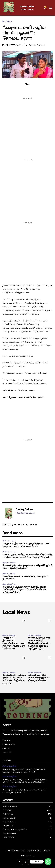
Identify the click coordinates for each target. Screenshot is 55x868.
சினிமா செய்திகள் (9, 541)
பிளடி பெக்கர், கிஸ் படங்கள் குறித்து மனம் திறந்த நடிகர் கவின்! (39, 678)
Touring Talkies (37, 45)
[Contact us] (48, 862)
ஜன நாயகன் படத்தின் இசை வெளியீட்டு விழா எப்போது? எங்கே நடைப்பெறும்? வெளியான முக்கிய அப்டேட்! (24, 590)
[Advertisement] (27, 128)
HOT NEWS (8, 22)
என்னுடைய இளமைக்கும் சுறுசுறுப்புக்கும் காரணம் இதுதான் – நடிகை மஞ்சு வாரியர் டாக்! (14, 643)
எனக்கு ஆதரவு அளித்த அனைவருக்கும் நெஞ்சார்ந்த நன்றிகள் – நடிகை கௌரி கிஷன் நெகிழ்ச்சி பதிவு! (39, 643)
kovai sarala (31, 524)
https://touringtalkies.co (25, 513)
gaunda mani (18, 524)
